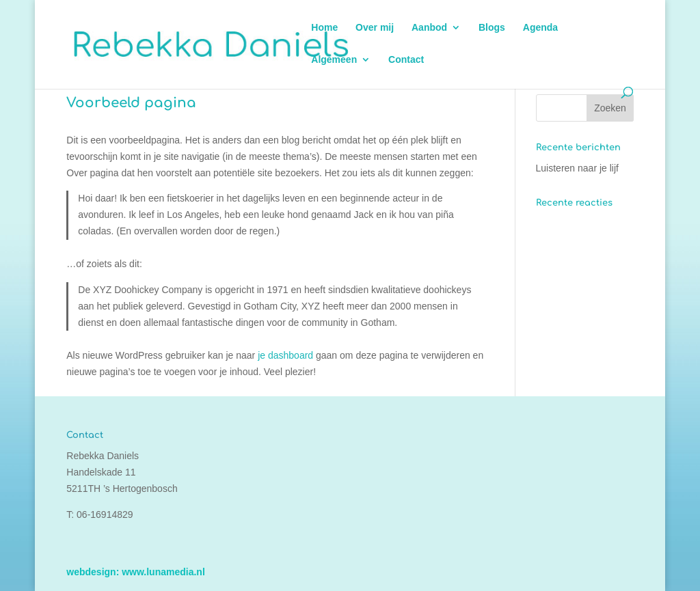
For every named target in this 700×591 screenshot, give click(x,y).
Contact (406, 60)
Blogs (492, 28)
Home (324, 28)
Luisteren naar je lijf (577, 168)
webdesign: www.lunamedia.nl (136, 572)
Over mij (375, 28)
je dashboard (285, 355)
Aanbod (429, 28)
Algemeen (334, 60)
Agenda (540, 28)
